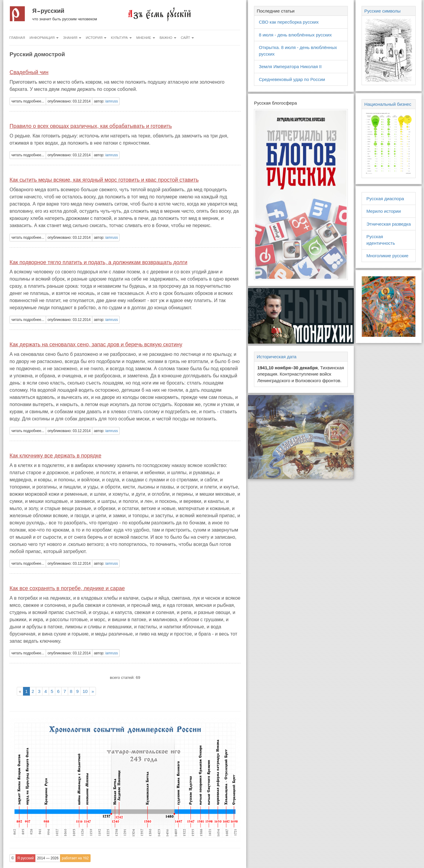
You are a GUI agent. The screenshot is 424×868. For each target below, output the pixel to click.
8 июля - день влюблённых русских (295, 35)
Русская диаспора (385, 199)
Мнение (146, 38)
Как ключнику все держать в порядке (55, 456)
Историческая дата (277, 357)
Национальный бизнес (388, 104)
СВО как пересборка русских (289, 22)
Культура (121, 38)
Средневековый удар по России (292, 79)
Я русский (48, 11)
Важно (168, 38)
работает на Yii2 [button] (75, 858)
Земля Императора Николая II (290, 66)
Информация (44, 38)
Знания (72, 38)
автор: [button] (106, 101)
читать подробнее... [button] (28, 101)
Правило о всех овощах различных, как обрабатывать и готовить (91, 126)
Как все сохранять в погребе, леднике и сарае (67, 588)
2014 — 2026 (48, 858)
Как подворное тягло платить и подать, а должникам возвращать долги (98, 262)
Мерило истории (384, 211)
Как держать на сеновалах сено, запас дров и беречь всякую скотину (96, 345)
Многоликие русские (387, 256)
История (96, 38)
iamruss (111, 101)
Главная (17, 38)
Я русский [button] (26, 858)
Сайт (187, 38)
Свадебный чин (29, 72)
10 (85, 691)
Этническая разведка (389, 224)
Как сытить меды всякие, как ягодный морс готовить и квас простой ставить (104, 180)
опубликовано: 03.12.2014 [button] (69, 101)
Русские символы (382, 11)
